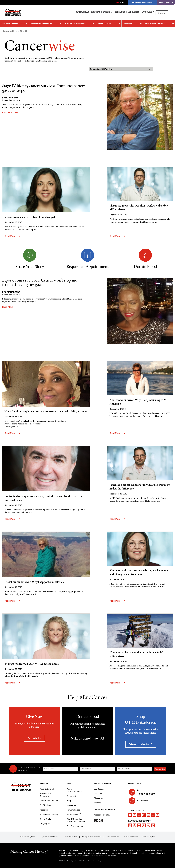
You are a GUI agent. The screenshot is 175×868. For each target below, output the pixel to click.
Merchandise (74, 814)
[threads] (158, 815)
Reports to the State (70, 837)
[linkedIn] (148, 815)
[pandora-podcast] (144, 825)
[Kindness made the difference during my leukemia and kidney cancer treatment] (140, 554)
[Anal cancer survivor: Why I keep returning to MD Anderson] (140, 384)
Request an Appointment (142, 2)
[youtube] (139, 815)
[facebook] (130, 815)
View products (141, 744)
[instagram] (144, 815)
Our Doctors (134, 12)
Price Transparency (75, 826)
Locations (98, 794)
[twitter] (135, 815)
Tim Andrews (12, 98)
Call (151, 792)
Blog (69, 801)
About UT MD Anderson (74, 790)
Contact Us (120, 12)
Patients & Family (10, 24)
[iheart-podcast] (148, 825)
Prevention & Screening (42, 24)
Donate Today (166, 2)
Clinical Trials (82, 12)
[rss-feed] (153, 825)
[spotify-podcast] (135, 825)
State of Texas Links (113, 837)
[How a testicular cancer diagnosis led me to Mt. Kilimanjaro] (140, 636)
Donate (34, 738)
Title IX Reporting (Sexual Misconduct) (76, 820)
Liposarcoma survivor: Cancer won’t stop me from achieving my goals (40, 283)
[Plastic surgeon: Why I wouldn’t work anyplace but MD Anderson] (140, 189)
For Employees (73, 810)
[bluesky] (153, 815)
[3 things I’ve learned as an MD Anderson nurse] (46, 640)
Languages (147, 12)
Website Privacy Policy (28, 837)
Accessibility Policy (102, 815)
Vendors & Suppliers (148, 837)
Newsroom (72, 805)
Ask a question (142, 801)
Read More (10, 113)
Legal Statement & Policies (50, 837)
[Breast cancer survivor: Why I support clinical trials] (46, 558)
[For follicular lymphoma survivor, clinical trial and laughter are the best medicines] (46, 474)
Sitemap (97, 803)
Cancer (40, 47)
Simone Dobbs (13, 292)
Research (128, 24)
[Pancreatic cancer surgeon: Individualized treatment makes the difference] (140, 468)
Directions (98, 798)
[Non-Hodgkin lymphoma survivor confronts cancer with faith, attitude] (46, 387)
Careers (108, 12)
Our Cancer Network (131, 837)
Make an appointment (87, 738)
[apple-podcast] (130, 825)
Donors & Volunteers (75, 24)
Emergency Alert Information (92, 837)
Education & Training (155, 24)
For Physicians (104, 24)
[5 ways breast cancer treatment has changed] (46, 193)
